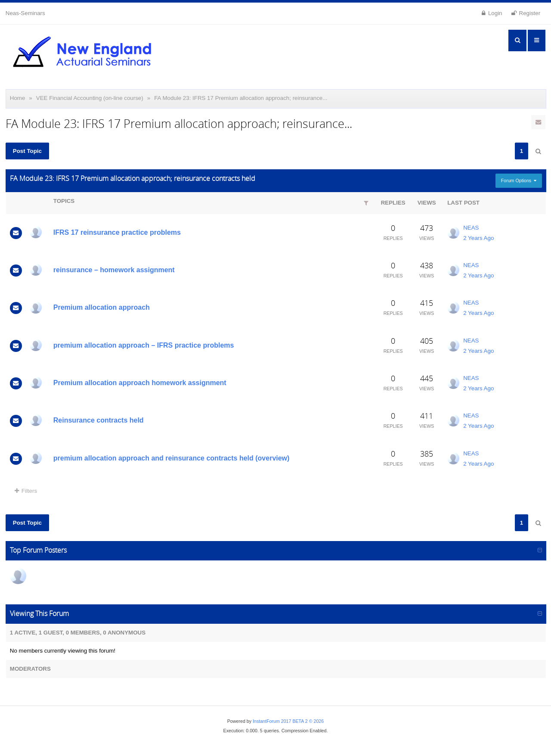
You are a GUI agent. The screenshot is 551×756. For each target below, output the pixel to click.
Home (18, 98)
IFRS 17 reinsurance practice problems (117, 232)
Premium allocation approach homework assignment (140, 383)
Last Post (463, 203)
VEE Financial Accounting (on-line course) (90, 98)
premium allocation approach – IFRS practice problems (144, 345)
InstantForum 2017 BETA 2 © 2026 (288, 721)
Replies (393, 203)
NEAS (471, 228)
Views (427, 203)
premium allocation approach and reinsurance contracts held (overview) (172, 458)
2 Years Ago (478, 238)
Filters (26, 491)
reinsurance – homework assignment (114, 270)
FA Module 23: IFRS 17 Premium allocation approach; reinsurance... (241, 98)
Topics (64, 201)
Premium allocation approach (102, 307)
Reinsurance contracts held (99, 420)
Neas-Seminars (25, 13)
